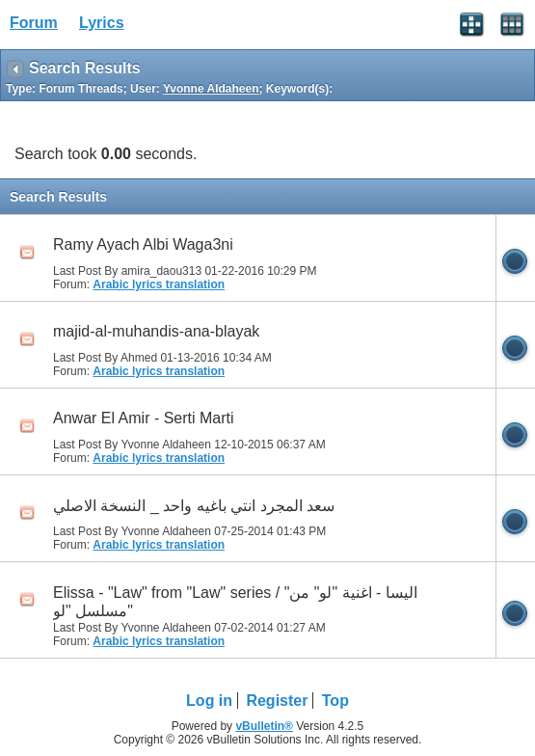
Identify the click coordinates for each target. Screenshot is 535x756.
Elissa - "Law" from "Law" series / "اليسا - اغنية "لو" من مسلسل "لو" (235, 602)
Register (277, 701)
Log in (209, 701)
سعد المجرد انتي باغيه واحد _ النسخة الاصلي (194, 506)
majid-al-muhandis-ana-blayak (156, 331)
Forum (34, 23)
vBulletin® (264, 726)
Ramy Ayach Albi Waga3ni (143, 244)
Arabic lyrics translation (159, 284)
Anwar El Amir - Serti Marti (144, 418)
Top (335, 701)
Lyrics (102, 23)
